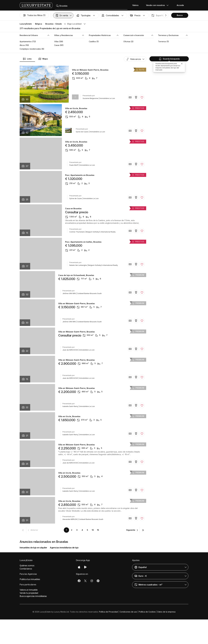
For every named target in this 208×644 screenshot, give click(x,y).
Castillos (92, 41)
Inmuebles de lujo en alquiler (33, 548)
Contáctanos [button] (26, 569)
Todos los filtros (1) (34, 15)
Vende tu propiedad (29, 593)
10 (93, 530)
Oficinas (127, 41)
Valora (135, 5)
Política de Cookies (147, 612)
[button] (63, 15)
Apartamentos (26, 41)
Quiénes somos (27, 566)
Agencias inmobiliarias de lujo (64, 548)
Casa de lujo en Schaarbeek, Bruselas (76, 275)
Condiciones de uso (128, 612)
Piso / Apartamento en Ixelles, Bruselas (83, 242)
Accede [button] (180, 5)
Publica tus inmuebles (30, 579)
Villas (56, 41)
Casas (57, 45)
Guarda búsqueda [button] (169, 59)
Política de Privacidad (108, 612)
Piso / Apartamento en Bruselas (80, 175)
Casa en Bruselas (73, 209)
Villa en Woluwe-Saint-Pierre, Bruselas (90, 70)
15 (98, 530)
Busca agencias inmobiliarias (33, 596)
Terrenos (162, 41)
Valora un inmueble (29, 590)
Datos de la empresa (166, 612)
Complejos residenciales (30, 49)
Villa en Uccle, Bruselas (76, 108)
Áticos (22, 45)
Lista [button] (27, 59)
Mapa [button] (43, 59)
